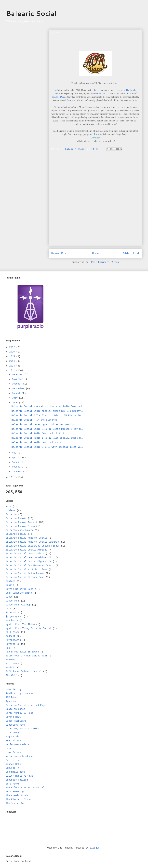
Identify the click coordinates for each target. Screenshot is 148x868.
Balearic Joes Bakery (20, 530)
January (18, 472)
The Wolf (11, 675)
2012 (13, 370)
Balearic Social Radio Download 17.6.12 (38, 434)
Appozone (11, 701)
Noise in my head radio (21, 756)
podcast (11, 636)
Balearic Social (31, 13)
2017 (13, 347)
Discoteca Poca (15, 725)
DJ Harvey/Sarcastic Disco (23, 729)
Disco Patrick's (16, 721)
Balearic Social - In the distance (34, 420)
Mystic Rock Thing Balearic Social (29, 628)
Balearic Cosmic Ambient (22, 522)
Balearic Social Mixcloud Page (26, 705)
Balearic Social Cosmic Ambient (27, 550)
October (18, 384)
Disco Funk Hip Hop (18, 605)
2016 (13, 352)
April (16, 458)
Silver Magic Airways (20, 776)
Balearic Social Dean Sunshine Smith (30, 558)
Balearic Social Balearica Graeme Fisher (33, 546)
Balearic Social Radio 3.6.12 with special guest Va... (48, 447)
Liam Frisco (13, 752)
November (18, 379)
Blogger (95, 848)
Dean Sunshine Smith (19, 593)
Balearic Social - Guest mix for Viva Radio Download (47, 406)
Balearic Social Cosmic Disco (25, 554)
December (18, 375)
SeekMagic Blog (15, 772)
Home (95, 253)
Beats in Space (15, 709)
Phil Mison (13, 632)
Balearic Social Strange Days (25, 577)
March (16, 462)
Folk (9, 609)
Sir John (11, 664)
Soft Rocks (13, 784)
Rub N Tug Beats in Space (22, 652)
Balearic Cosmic (16, 518)
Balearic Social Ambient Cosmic (27, 538)
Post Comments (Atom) (105, 262)
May (15, 453)
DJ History (13, 733)
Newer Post (60, 253)
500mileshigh (14, 690)
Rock (9, 648)
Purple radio (14, 760)
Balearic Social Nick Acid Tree (27, 569)
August (17, 393)
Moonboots (12, 620)
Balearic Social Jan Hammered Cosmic (30, 566)
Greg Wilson (13, 741)
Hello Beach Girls (18, 745)
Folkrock (11, 613)
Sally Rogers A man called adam (27, 656)
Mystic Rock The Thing (20, 624)
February (18, 467)
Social (10, 668)
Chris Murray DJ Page (20, 713)
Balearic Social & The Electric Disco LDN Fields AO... (48, 416)
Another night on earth (21, 693)
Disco (9, 597)
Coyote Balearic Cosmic (21, 589)
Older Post (131, 253)
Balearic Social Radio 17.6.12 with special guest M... (48, 438)
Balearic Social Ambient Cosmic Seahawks (33, 542)
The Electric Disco (18, 800)
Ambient (11, 511)
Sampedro (71, 100)
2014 (13, 361)
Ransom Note (13, 764)
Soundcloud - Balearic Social (25, 788)
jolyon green (14, 617)
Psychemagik (13, 640)
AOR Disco (12, 697)
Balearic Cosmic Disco (20, 526)
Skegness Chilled (17, 780)
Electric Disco (59, 97)
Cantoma (11, 581)
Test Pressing (15, 792)
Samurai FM (13, 768)
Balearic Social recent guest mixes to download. (44, 425)
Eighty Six (13, 737)
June (15, 403)
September (19, 389)
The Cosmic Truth (17, 796)
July (15, 398)
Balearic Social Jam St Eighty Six (29, 562)
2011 (13, 477)
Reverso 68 (13, 644)
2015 (13, 356)
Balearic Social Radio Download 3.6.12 (37, 443)
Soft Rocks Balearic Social (24, 671)
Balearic (11, 514)
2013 (13, 366)
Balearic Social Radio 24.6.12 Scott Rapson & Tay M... (48, 429)
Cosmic (10, 585)
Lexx (9, 748)
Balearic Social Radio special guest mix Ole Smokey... (48, 411)
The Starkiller (15, 803)
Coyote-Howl (13, 717)
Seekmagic (12, 660)
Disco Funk (13, 601)
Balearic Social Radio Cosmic (25, 573)
